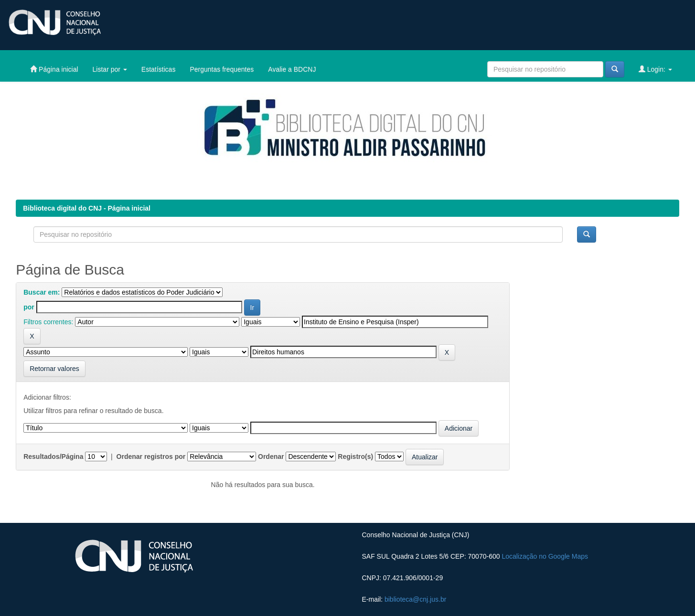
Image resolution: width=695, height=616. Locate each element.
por (29, 307)
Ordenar (271, 457)
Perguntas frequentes (222, 69)
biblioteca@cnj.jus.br (415, 599)
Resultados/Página (53, 457)
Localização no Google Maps (545, 556)
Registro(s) (355, 457)
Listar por (110, 69)
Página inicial (54, 69)
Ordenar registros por (151, 457)
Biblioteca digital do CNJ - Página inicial (87, 208)
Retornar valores (54, 369)
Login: (655, 69)
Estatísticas (159, 69)
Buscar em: (42, 292)
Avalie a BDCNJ (292, 69)
